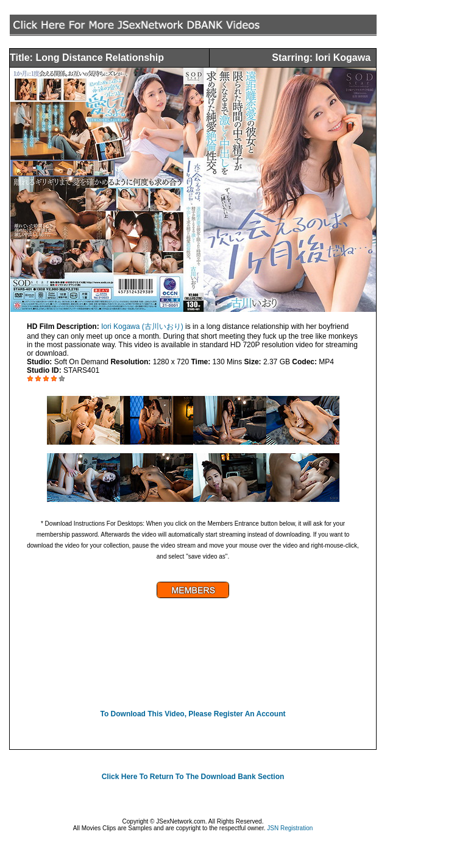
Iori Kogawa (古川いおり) (142, 326)
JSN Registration (290, 828)
